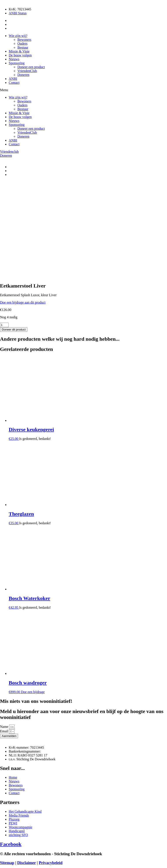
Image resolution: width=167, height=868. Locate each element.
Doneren (23, 75)
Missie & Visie (19, 51)
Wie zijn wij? (18, 36)
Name (5, 632)
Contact (14, 83)
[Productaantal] (4, 230)
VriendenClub (27, 71)
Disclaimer (27, 768)
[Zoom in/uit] (2, 863)
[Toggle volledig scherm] (6, 863)
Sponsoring (17, 63)
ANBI (13, 79)
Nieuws (14, 59)
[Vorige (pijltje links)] (2, 867)
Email (5, 637)
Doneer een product (31, 67)
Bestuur (23, 47)
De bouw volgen (20, 55)
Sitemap (7, 768)
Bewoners (24, 40)
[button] (83, 90)
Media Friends (62, 777)
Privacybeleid (51, 768)
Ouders (22, 44)
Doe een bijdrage (33, 597)
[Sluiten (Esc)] (15, 863)
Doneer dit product (14, 235)
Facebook (11, 750)
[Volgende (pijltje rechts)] (6, 867)
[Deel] (10, 863)
